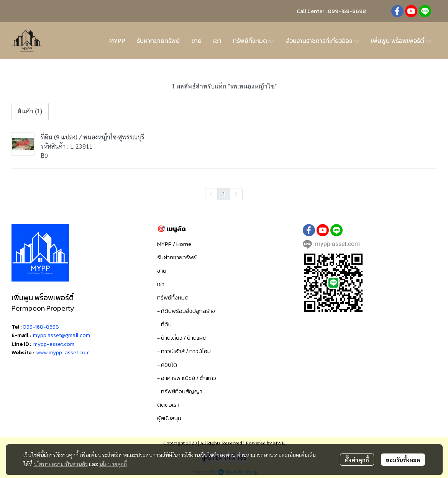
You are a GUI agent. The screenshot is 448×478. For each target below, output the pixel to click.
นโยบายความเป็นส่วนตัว (61, 464)
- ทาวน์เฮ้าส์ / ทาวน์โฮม (184, 351)
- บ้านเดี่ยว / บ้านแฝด (182, 338)
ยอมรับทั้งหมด (403, 460)
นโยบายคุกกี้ (113, 464)
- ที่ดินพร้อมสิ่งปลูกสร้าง (186, 311)
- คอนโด (167, 364)
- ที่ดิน (164, 324)
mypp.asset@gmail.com (62, 335)
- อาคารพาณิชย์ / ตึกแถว (187, 378)
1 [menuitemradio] (224, 194)
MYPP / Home (174, 244)
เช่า (161, 284)
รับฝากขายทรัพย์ (177, 257)
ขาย (162, 271)
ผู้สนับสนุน (169, 418)
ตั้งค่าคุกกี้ (357, 460)
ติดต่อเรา (168, 405)
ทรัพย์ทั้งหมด (173, 297)
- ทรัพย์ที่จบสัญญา (180, 391)
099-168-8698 (41, 327)
